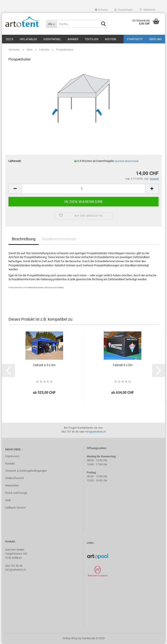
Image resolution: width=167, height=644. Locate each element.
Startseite (135, 39)
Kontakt (10, 464)
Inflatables (28, 39)
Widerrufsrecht (14, 478)
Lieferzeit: (15, 161)
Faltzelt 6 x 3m (123, 365)
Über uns (155, 39)
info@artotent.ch (96, 432)
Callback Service (15, 508)
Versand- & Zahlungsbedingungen (26, 471)
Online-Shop (70, 638)
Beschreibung (24, 239)
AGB (8, 500)
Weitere (111, 39)
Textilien (92, 39)
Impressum (12, 456)
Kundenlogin (124, 10)
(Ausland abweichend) (127, 161)
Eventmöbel (52, 39)
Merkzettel (147, 10)
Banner (73, 39)
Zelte (9, 39)
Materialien (12, 485)
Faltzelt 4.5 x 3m (44, 365)
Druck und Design (16, 493)
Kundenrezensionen (59, 239)
